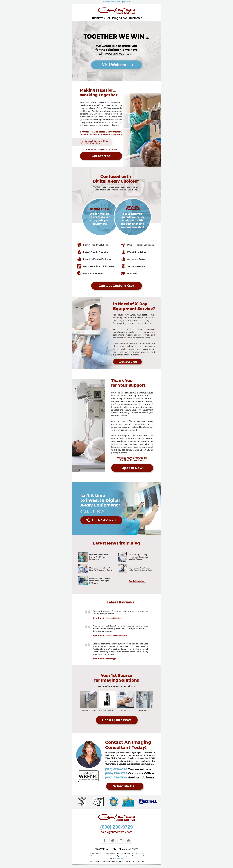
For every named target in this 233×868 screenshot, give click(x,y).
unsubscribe (116, 2)
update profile (126, 2)
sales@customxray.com (116, 832)
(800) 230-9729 (117, 827)
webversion (106, 2)
